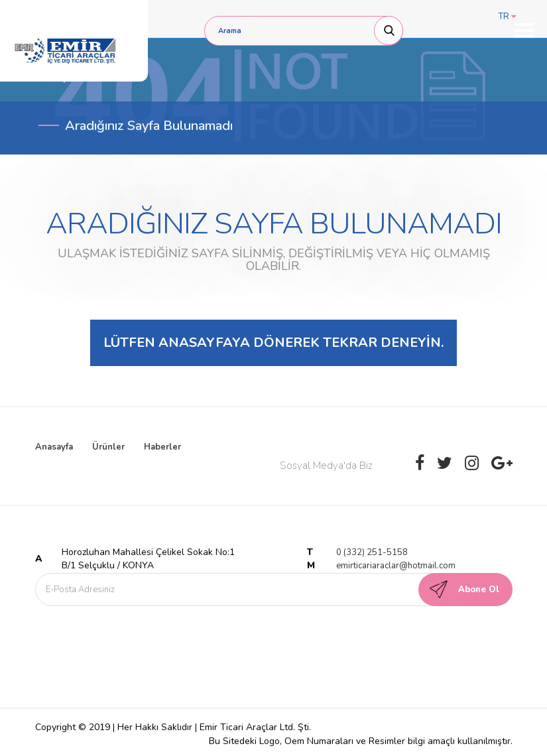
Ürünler (108, 447)
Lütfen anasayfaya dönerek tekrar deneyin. (273, 343)
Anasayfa (54, 447)
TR (507, 17)
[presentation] (146, 639)
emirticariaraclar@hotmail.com (396, 566)
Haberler (162, 447)
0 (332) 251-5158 (372, 552)
